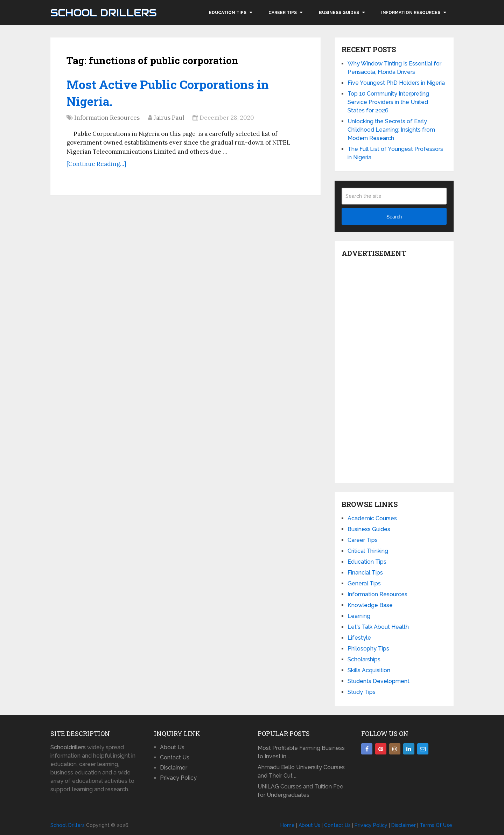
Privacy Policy (178, 778)
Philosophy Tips (368, 649)
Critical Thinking (368, 551)
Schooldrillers (68, 747)
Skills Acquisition (369, 670)
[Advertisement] (394, 368)
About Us (172, 747)
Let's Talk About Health (378, 627)
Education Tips (228, 13)
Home (288, 825)
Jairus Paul (169, 118)
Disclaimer (174, 768)
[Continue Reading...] (96, 164)
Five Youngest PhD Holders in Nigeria (396, 83)
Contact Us (175, 757)
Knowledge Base (370, 605)
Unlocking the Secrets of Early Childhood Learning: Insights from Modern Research (391, 130)
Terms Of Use (436, 825)
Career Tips (283, 13)
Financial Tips (365, 573)
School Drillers (103, 13)
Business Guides (339, 13)
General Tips (364, 583)
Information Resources (411, 13)
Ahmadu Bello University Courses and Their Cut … (301, 771)
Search (394, 217)
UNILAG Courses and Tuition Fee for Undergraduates (300, 791)
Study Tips (362, 692)
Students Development (379, 681)
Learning (359, 616)
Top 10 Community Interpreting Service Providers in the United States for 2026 (388, 102)
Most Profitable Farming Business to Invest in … (301, 752)
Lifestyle (359, 638)
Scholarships (364, 659)
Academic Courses (372, 518)
